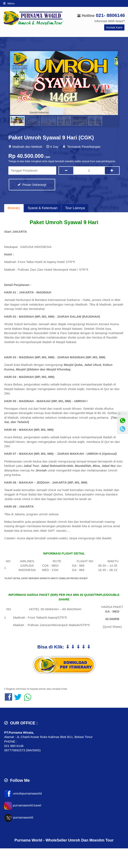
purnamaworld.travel (27, 805)
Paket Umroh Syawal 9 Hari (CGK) (51, 138)
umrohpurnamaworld (27, 793)
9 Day (54, 147)
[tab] (14, 208)
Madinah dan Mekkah (27, 147)
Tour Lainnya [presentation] (75, 208)
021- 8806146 (110, 15)
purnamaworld (23, 817)
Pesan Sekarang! (32, 185)
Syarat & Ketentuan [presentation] (42, 208)
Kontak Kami (114, 27)
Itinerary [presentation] (14, 208)
